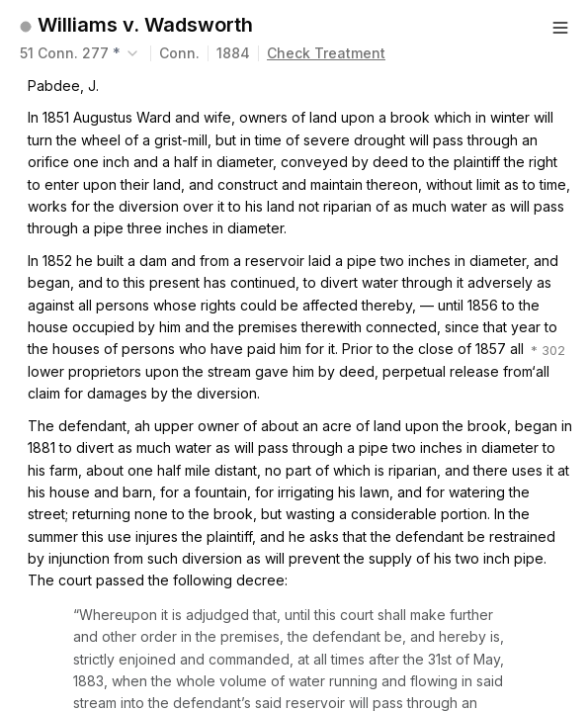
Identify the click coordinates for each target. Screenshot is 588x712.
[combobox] (81, 53)
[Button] (560, 28)
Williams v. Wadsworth (145, 25)
